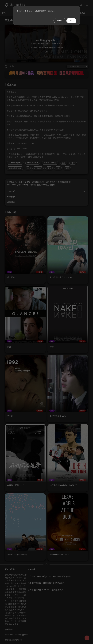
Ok (71, 21)
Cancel (60, 21)
